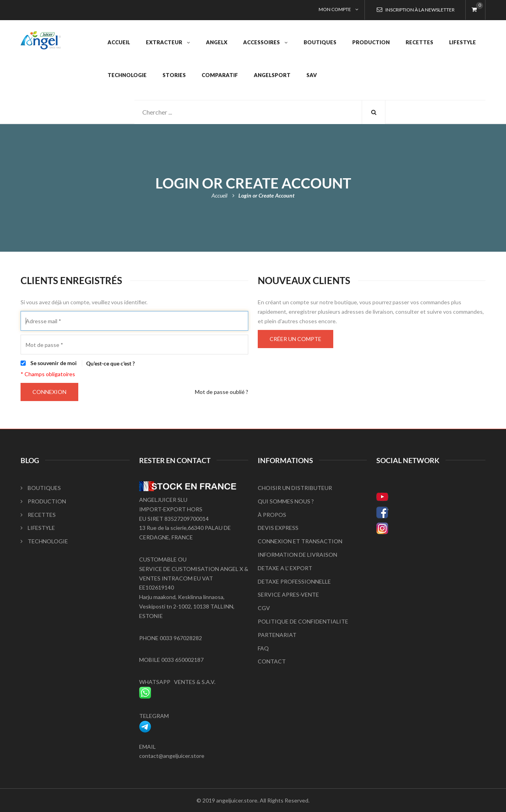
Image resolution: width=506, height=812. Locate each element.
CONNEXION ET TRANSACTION (300, 541)
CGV (264, 608)
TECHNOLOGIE (44, 541)
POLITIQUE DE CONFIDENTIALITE (303, 621)
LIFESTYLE (38, 528)
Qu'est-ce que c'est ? (110, 363)
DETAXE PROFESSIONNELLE (294, 581)
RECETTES (38, 515)
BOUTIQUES (41, 488)
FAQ (263, 648)
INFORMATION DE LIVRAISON (297, 555)
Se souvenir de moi (54, 363)
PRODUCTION (43, 501)
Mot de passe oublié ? (222, 392)
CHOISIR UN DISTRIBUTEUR (295, 488)
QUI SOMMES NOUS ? (286, 501)
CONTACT (272, 661)
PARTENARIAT (277, 635)
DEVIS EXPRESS (278, 528)
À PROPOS (272, 515)
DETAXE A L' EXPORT (285, 568)
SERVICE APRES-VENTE (288, 594)
